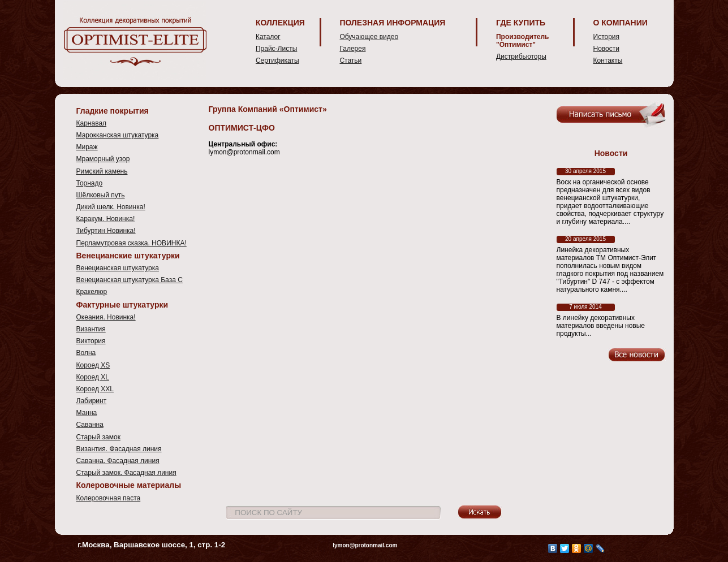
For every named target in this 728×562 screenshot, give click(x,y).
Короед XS (93, 365)
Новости (606, 49)
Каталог (268, 37)
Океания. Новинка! (106, 317)
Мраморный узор (103, 159)
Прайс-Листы (276, 49)
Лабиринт (92, 401)
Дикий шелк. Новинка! (111, 207)
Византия (91, 329)
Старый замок (98, 437)
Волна (86, 353)
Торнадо (90, 183)
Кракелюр (92, 292)
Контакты (608, 60)
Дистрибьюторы (521, 57)
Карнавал (92, 123)
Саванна (90, 425)
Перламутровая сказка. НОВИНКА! (132, 243)
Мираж (87, 147)
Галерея (352, 49)
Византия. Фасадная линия (119, 449)
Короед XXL (95, 389)
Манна (87, 413)
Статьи (350, 60)
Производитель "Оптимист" (523, 41)
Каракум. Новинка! (106, 219)
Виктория (91, 341)
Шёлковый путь (101, 195)
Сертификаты (277, 60)
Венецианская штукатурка (118, 268)
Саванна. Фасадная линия (118, 461)
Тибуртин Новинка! (106, 231)
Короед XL (93, 377)
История (607, 37)
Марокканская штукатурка (118, 135)
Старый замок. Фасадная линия (126, 473)
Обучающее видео (369, 37)
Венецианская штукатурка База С (130, 280)
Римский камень (102, 171)
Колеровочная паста (109, 498)
